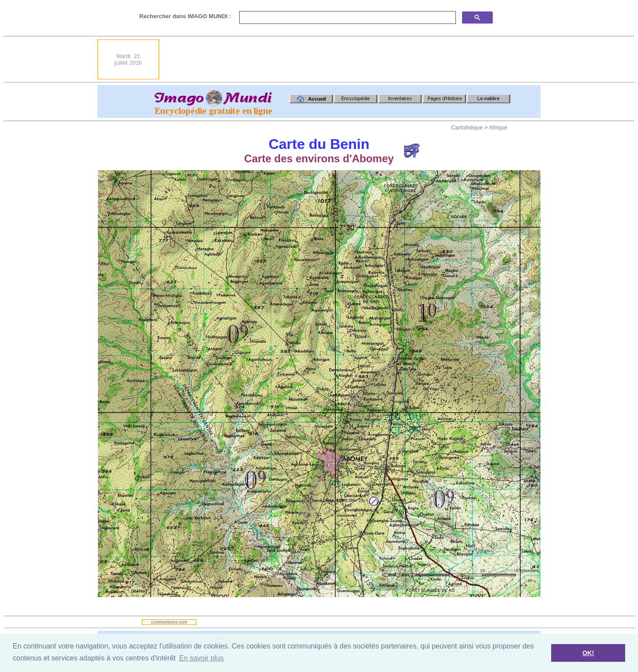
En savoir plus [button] (201, 658)
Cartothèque (467, 127)
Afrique (498, 127)
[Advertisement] (379, 59)
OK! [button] (588, 653)
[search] (347, 18)
